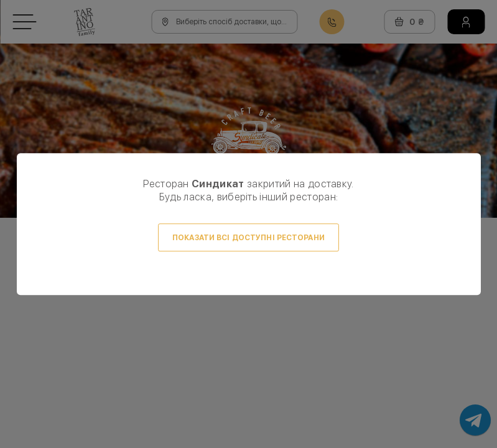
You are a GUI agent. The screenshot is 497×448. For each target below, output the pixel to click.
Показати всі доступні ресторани (248, 238)
